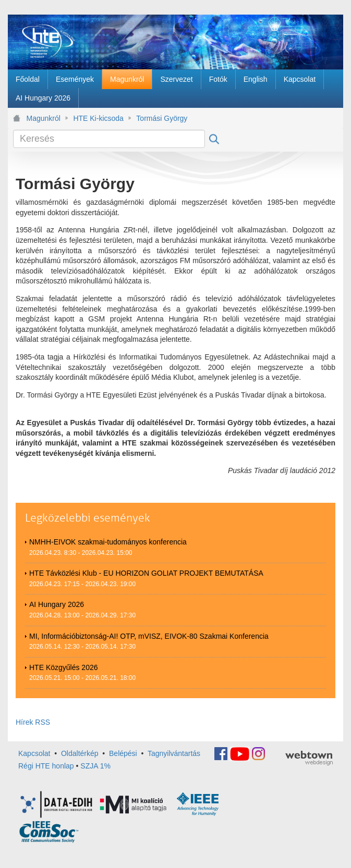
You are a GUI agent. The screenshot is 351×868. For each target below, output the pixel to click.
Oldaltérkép (80, 753)
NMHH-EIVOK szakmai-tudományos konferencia (108, 542)
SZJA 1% (95, 766)
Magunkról (44, 118)
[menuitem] (28, 79)
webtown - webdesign (309, 758)
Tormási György (162, 118)
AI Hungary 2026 (57, 604)
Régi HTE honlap (46, 766)
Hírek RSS (33, 722)
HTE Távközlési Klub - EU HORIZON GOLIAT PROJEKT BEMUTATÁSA (146, 573)
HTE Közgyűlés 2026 (64, 667)
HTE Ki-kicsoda (98, 118)
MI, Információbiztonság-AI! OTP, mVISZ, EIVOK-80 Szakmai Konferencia (149, 636)
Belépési (123, 753)
